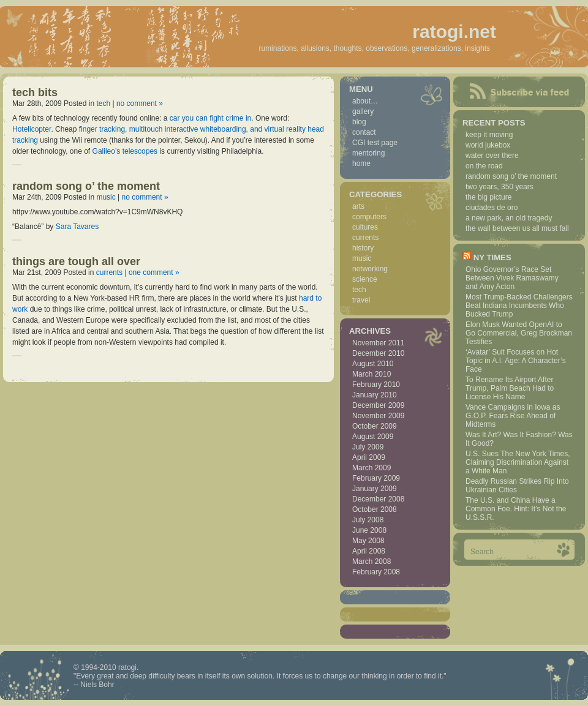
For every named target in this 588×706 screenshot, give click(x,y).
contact (364, 132)
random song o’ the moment (86, 186)
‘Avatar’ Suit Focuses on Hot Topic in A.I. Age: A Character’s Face (516, 361)
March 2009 (371, 468)
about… (365, 101)
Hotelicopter (32, 129)
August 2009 (373, 437)
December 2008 (378, 499)
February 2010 (376, 385)
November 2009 (378, 416)
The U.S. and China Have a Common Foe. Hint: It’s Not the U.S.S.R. (516, 509)
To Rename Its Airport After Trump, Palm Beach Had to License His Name (510, 388)
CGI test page (375, 143)
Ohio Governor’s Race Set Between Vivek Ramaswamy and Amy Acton (512, 278)
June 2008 (369, 530)
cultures (365, 227)
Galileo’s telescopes (125, 151)
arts (358, 206)
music (106, 197)
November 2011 (378, 343)
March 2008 (371, 561)
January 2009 (375, 489)
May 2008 (368, 541)
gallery (363, 111)
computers (369, 217)
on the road (484, 166)
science (365, 279)
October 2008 (375, 509)
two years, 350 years (499, 187)
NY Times (492, 257)
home (361, 163)
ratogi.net (454, 32)
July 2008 (368, 520)
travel (361, 300)
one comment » (154, 272)
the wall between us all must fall (517, 228)
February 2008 (376, 572)
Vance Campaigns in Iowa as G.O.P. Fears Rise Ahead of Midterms (513, 416)
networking (370, 269)
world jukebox (488, 145)
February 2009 (376, 478)
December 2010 (378, 353)
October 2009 (375, 426)
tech (103, 103)
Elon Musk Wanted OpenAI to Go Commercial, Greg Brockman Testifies (519, 333)
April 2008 (369, 551)
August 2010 (373, 364)
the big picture (488, 197)
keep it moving (489, 135)
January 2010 (375, 395)
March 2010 (371, 374)
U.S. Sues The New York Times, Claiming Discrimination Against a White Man (518, 462)
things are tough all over (76, 261)
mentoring (368, 153)
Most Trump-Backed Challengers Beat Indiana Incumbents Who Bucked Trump (519, 306)
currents (109, 272)
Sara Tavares (77, 227)
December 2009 (378, 405)
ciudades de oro (492, 208)
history (363, 248)
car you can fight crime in (210, 118)
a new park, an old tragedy (509, 218)
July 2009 (368, 447)
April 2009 (369, 457)
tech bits (35, 92)
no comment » (140, 103)
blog (359, 122)
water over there (492, 156)
